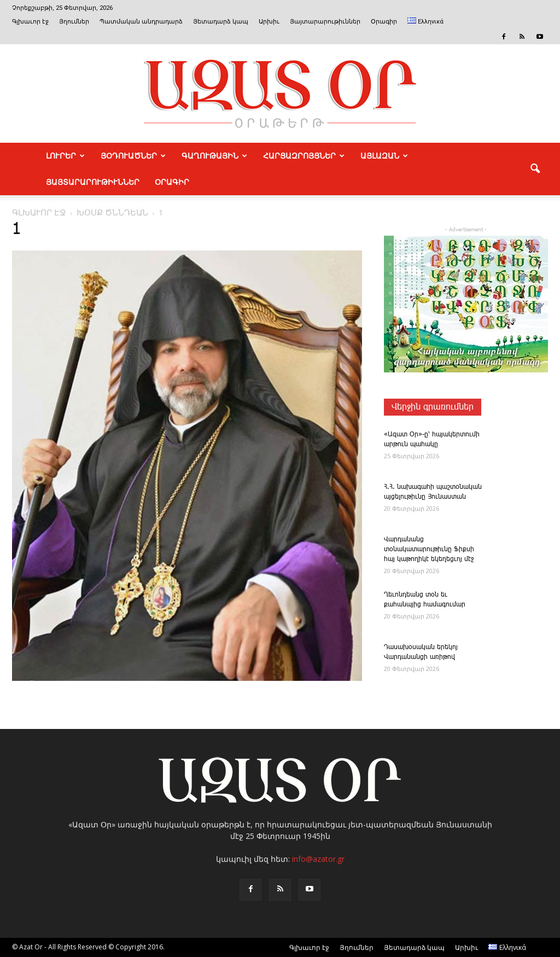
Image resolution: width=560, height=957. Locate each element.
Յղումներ (74, 22)
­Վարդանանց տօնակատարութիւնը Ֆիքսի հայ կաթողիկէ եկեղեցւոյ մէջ (429, 549)
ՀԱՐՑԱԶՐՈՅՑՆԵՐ (304, 156)
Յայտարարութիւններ (325, 22)
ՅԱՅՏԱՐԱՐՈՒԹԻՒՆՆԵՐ (93, 182)
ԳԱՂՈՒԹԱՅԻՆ (214, 156)
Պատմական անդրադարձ (141, 22)
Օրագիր (384, 22)
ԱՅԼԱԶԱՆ (384, 156)
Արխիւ (269, 22)
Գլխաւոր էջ (30, 22)
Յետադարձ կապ (221, 22)
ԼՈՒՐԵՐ (65, 156)
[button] (535, 169)
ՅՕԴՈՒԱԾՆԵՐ (133, 156)
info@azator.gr (318, 859)
